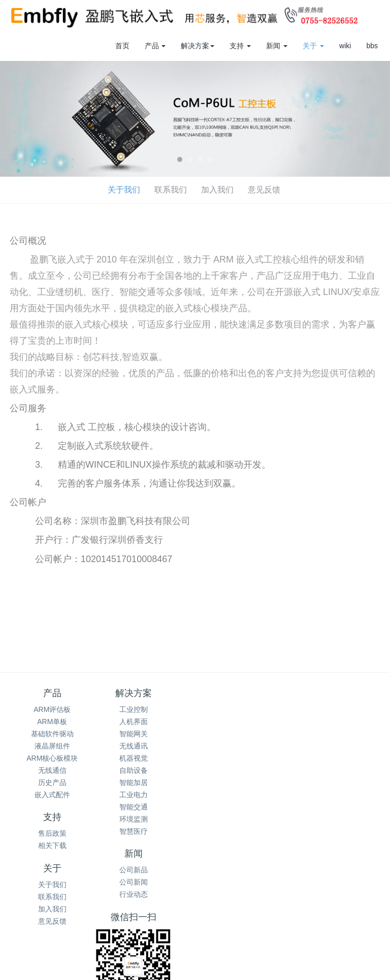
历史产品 (52, 782)
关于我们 (28, 190)
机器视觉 (147, 758)
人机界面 (147, 722)
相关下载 (243, 722)
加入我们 (121, 190)
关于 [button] (313, 46)
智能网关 (147, 734)
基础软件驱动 (52, 734)
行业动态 (338, 734)
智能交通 (147, 807)
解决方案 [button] (198, 46)
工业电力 (147, 795)
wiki (345, 46)
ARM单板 (52, 722)
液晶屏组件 (52, 746)
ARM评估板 (52, 709)
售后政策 (243, 709)
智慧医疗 (147, 831)
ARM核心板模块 (52, 758)
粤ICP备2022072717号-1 (296, 963)
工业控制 (147, 709)
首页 (122, 46)
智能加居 (147, 782)
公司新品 (338, 709)
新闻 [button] (277, 46)
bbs (372, 46)
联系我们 (75, 190)
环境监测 (147, 819)
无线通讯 (147, 746)
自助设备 (147, 770)
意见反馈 (168, 190)
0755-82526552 (195, 865)
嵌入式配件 (52, 795)
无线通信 (52, 770)
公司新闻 (338, 722)
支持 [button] (240, 46)
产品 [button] (155, 46)
